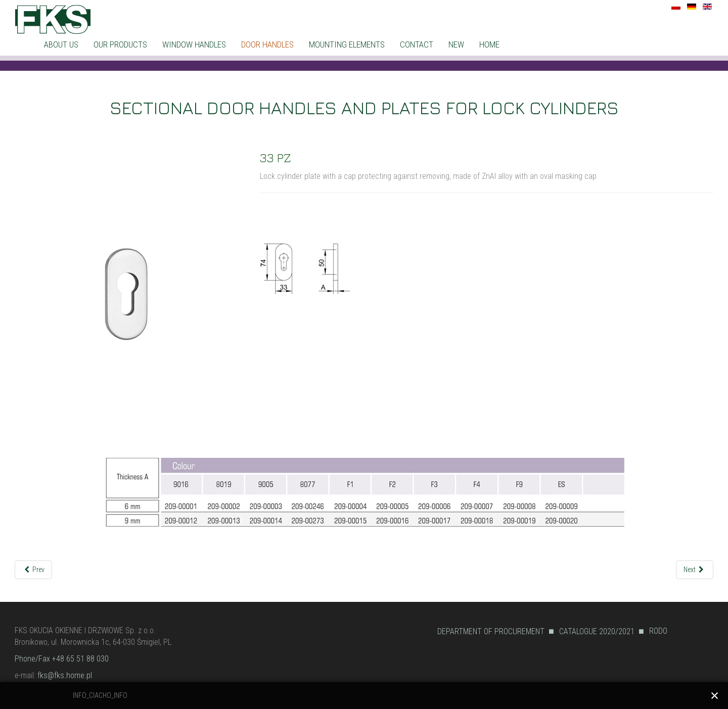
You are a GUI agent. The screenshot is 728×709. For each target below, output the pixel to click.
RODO (658, 631)
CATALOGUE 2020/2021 (597, 631)
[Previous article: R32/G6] (34, 570)
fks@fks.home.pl (65, 675)
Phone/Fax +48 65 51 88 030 (62, 659)
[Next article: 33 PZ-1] (695, 570)
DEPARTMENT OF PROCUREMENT (491, 631)
